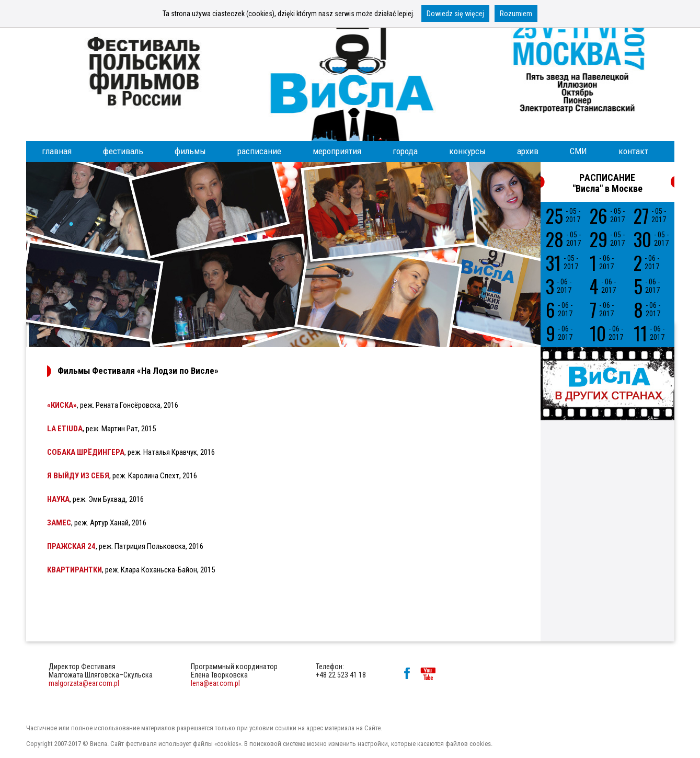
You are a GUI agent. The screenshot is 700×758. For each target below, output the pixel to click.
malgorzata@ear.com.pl (84, 683)
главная (57, 151)
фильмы (190, 151)
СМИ (578, 151)
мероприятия (337, 151)
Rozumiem (516, 14)
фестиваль (123, 151)
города (405, 151)
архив (528, 151)
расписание (259, 151)
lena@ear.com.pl (215, 683)
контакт (633, 151)
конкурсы (467, 151)
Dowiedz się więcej (455, 14)
